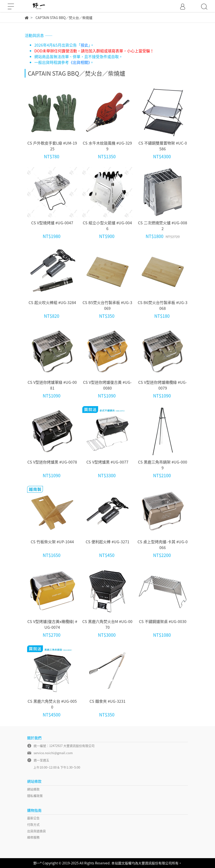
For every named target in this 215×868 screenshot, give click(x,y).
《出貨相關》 (79, 62)
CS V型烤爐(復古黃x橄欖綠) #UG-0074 (52, 624)
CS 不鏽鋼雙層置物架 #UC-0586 (163, 146)
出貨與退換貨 (36, 831)
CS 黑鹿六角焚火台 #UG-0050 (52, 704)
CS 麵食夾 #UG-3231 (107, 701)
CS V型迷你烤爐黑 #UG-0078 (52, 462)
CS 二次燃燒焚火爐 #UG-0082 (163, 226)
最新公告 (33, 818)
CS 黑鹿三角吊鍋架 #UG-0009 (163, 465)
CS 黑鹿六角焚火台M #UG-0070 (107, 624)
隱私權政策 (35, 796)
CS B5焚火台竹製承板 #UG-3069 (107, 305)
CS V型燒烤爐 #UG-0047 (52, 223)
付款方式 (33, 824)
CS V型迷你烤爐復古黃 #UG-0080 (107, 385)
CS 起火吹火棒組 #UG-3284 (52, 302)
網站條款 (33, 789)
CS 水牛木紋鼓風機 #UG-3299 (107, 146)
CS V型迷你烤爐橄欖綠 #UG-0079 (163, 385)
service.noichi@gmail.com (53, 753)
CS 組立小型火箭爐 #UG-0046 (107, 226)
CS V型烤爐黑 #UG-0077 (107, 462)
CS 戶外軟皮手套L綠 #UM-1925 (52, 146)
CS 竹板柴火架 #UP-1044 (52, 542)
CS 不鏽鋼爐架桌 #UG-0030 (163, 621)
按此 (84, 45)
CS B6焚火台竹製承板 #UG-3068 (163, 305)
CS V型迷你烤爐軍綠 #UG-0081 (52, 385)
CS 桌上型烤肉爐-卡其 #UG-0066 (163, 544)
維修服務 (33, 837)
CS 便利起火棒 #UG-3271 (107, 542)
